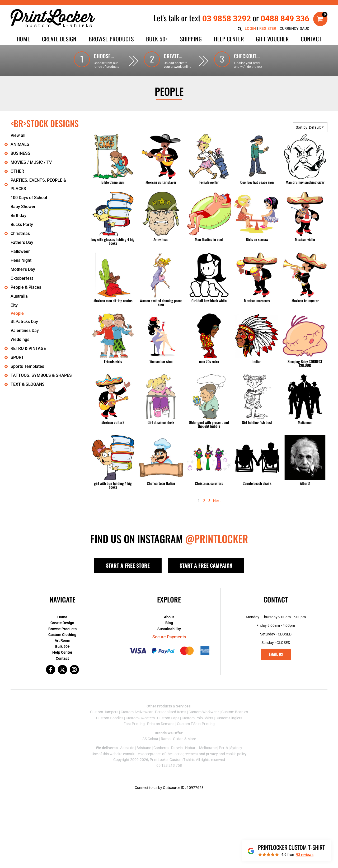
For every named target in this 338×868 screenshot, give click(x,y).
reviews (305, 855)
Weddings (20, 339)
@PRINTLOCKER (217, 539)
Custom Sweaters (140, 718)
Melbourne (208, 748)
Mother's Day (23, 269)
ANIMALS (20, 144)
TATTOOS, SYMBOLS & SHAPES (41, 375)
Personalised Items (171, 712)
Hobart (191, 748)
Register (268, 28)
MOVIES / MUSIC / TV (31, 162)
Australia (19, 296)
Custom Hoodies (110, 718)
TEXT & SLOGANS (28, 384)
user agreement (185, 754)
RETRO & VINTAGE (28, 348)
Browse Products (62, 629)
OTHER (17, 171)
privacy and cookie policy (226, 754)
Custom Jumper (103, 712)
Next (217, 501)
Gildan (178, 739)
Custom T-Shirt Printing (196, 724)
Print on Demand (161, 724)
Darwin (177, 748)
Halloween (21, 251)
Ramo (166, 739)
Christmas (20, 233)
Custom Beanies (235, 712)
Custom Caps (168, 718)
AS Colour (150, 739)
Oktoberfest (22, 278)
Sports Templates (27, 366)
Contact (62, 658)
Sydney (236, 748)
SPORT (17, 357)
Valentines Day (25, 331)
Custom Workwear (204, 712)
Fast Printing (134, 724)
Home (62, 617)
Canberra (161, 748)
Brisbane (144, 748)
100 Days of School (29, 198)
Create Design (62, 623)
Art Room (62, 640)
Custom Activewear (137, 712)
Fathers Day (22, 242)
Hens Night (21, 260)
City (14, 305)
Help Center (62, 652)
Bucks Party (22, 225)
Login (250, 28)
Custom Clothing (62, 635)
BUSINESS (20, 153)
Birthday (18, 216)
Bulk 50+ (62, 647)
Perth (223, 748)
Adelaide (127, 748)
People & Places (26, 287)
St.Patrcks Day (24, 322)
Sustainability (169, 629)
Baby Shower (23, 207)
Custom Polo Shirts (197, 718)
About (169, 617)
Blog (169, 623)
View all (18, 135)
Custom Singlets (229, 718)
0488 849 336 (285, 19)
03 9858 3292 (227, 19)
